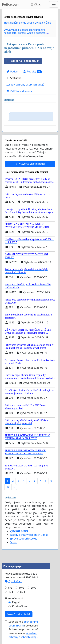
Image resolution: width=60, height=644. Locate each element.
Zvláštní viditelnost (20, 91)
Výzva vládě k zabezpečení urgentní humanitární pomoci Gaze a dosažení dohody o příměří (25, 33)
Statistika (14, 78)
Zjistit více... (14, 581)
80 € (23, 592)
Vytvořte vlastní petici (30, 164)
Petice (12, 72)
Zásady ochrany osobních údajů (25, 85)
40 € (11, 592)
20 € (33, 588)
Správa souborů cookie (23, 539)
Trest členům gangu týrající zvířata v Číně (27, 23)
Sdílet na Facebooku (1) (22, 61)
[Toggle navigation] (54, 4)
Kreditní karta (20, 606)
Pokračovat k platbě (19, 614)
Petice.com (11, 4)
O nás (13, 542)
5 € (10, 588)
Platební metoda (15, 598)
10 (8, 487)
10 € (21, 588)
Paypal (16, 602)
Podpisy (32, 72)
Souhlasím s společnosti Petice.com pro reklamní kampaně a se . (23, 629)
